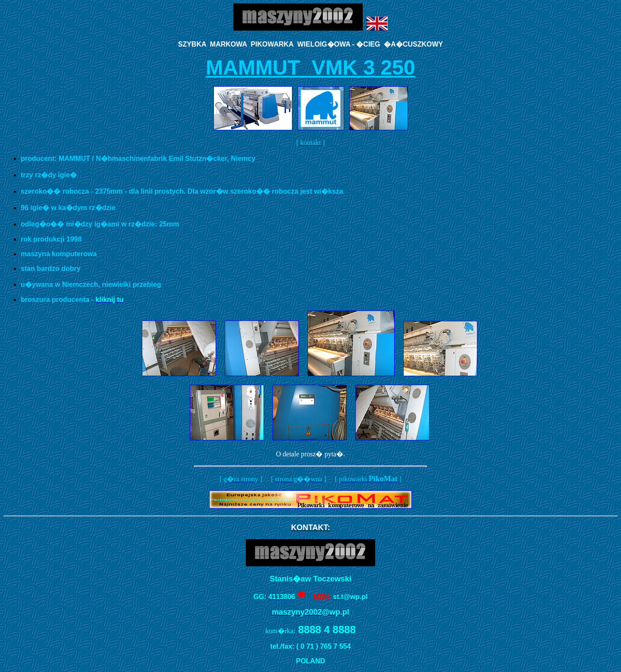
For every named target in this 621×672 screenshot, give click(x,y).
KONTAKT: (311, 528)
